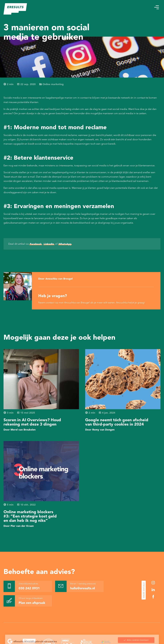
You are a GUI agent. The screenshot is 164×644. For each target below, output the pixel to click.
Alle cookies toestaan (136, 625)
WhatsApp (65, 244)
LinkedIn (49, 244)
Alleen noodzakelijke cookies (136, 638)
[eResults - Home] (15, 9)
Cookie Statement (68, 632)
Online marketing (51, 84)
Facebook (36, 244)
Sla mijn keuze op (136, 632)
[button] (156, 7)
